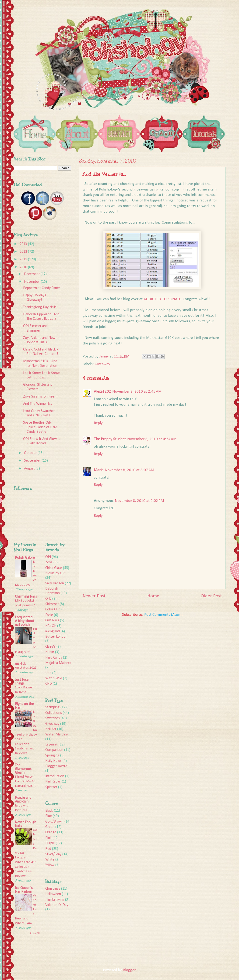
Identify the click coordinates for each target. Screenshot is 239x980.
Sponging (52, 755)
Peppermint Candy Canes (42, 288)
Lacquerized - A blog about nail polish (25, 621)
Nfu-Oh (51, 626)
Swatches (53, 718)
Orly (48, 599)
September (33, 461)
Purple (50, 843)
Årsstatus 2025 (26, 668)
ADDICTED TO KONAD (162, 299)
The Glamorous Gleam (23, 769)
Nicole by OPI (55, 573)
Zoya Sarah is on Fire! (39, 397)
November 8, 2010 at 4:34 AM (152, 439)
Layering (51, 745)
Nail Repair (53, 782)
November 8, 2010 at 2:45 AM (137, 392)
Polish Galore (25, 558)
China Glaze (54, 568)
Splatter (51, 787)
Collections (54, 713)
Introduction (55, 776)
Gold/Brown (54, 822)
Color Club (53, 609)
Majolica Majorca (58, 663)
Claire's (50, 647)
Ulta (48, 673)
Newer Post (94, 596)
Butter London (56, 637)
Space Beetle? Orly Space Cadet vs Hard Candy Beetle (40, 427)
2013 (24, 244)
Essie (49, 615)
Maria (99, 470)
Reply (98, 423)
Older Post (211, 596)
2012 (24, 252)
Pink (48, 838)
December (32, 274)
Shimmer (52, 604)
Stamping (52, 707)
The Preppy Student (110, 439)
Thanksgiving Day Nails (40, 307)
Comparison (54, 750)
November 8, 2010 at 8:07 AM (130, 470)
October (31, 453)
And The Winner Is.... (38, 404)
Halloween (53, 894)
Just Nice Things (22, 682)
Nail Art (51, 729)
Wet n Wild (54, 678)
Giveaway (102, 364)
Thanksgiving (55, 900)
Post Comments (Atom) (163, 615)
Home (153, 596)
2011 (24, 259)
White (50, 860)
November (32, 282)
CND (49, 684)
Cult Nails (52, 620)
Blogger (129, 970)
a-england (53, 631)
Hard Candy (54, 658)
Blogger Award (56, 766)
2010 (24, 267)
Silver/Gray (53, 854)
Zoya (49, 562)
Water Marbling (57, 735)
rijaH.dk (20, 664)
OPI (48, 557)
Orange (51, 832)
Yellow (50, 865)
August (30, 469)
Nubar (50, 652)
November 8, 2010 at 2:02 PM (139, 501)
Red (48, 849)
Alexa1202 (102, 392)
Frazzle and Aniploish (23, 800)
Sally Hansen (55, 583)
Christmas (53, 889)
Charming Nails (26, 597)
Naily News (53, 761)
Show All (35, 934)
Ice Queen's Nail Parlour (24, 890)
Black (49, 811)
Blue (49, 816)
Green (50, 827)
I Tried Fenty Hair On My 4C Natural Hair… (25, 781)
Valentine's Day (57, 905)
